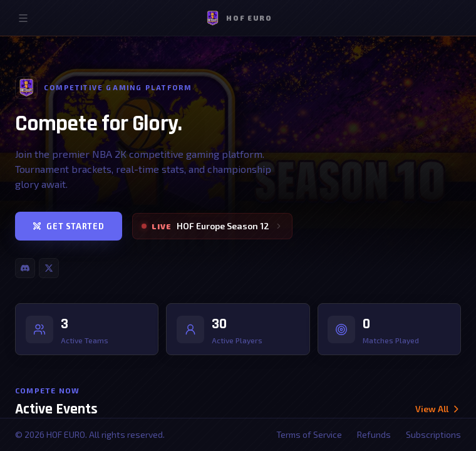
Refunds (374, 434)
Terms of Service (309, 434)
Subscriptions (433, 434)
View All (437, 411)
